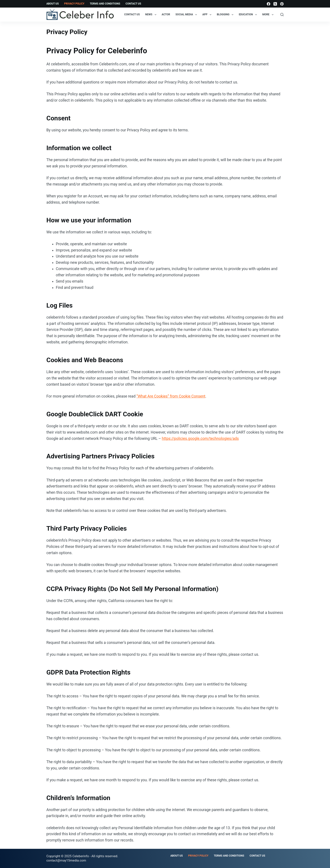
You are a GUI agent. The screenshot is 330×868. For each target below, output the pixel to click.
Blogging (226, 15)
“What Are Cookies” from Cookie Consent (171, 396)
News (152, 15)
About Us (53, 4)
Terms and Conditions (105, 4)
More (269, 15)
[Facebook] (269, 4)
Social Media (187, 15)
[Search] (282, 15)
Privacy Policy (74, 4)
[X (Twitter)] (275, 4)
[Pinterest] (282, 4)
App (208, 15)
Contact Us (133, 4)
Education (249, 15)
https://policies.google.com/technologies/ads (200, 439)
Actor (166, 14)
